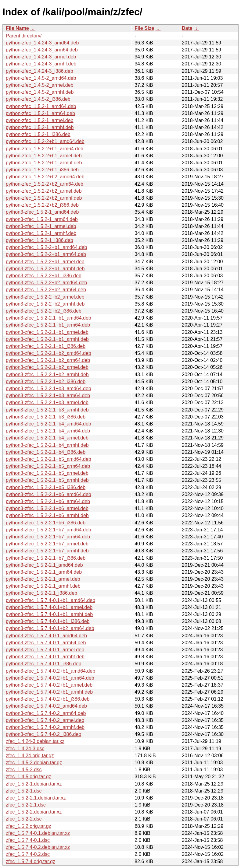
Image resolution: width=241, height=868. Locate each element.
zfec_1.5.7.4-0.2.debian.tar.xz (38, 847)
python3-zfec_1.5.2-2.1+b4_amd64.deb (49, 424)
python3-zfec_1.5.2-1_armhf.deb (41, 233)
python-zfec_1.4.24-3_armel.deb (41, 57)
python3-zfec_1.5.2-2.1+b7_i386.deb (46, 558)
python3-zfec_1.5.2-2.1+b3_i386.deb (46, 417)
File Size (144, 28)
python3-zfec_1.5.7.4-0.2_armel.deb (45, 720)
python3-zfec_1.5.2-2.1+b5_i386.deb (46, 487)
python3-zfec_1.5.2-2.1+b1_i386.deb (46, 346)
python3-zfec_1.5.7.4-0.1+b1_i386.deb (48, 621)
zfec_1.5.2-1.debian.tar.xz (34, 784)
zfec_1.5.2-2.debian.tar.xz (34, 812)
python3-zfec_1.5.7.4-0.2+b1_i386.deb (48, 699)
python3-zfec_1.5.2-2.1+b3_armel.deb (47, 402)
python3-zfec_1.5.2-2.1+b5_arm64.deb (48, 466)
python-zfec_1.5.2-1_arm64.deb (40, 113)
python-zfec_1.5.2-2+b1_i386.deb (42, 170)
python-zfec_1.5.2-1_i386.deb (38, 134)
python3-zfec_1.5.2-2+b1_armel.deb (45, 262)
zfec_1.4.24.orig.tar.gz (30, 756)
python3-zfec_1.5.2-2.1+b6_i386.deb (46, 523)
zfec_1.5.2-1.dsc (24, 791)
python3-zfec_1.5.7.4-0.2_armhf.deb (45, 727)
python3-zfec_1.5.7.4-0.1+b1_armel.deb (49, 607)
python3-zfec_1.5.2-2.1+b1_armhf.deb (47, 339)
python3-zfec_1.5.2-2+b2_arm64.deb (46, 290)
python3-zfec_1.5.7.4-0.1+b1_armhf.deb (49, 614)
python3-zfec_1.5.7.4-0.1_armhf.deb (45, 657)
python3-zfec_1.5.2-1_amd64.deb (42, 212)
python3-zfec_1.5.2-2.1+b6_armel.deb (47, 508)
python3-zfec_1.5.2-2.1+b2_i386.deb (46, 381)
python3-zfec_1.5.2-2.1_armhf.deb (43, 586)
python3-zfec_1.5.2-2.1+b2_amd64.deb (49, 353)
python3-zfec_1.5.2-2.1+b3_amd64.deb (49, 388)
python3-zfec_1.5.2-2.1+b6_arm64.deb (48, 501)
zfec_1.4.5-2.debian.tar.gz (34, 763)
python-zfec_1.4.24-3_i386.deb (40, 71)
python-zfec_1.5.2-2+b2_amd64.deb (45, 177)
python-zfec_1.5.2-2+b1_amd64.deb (45, 141)
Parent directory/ (24, 36)
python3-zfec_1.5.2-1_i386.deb (40, 240)
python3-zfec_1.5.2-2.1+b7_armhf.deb (47, 551)
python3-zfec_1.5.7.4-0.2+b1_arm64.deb (50, 678)
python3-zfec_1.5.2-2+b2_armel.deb (45, 297)
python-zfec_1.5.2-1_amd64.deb (41, 106)
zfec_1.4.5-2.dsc (24, 770)
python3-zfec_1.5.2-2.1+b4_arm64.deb (48, 431)
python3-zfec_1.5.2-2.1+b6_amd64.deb (49, 494)
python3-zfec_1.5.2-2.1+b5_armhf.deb (47, 480)
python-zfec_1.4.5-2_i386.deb (38, 99)
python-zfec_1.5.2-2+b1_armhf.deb (44, 163)
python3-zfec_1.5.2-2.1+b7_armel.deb (47, 544)
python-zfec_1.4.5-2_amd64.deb (41, 78)
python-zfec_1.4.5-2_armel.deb (40, 85)
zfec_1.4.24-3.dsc (25, 749)
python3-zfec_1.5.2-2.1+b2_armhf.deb (47, 374)
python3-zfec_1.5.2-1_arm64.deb (42, 219)
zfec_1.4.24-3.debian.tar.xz (35, 741)
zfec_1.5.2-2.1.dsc (26, 805)
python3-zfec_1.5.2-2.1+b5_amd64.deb (49, 459)
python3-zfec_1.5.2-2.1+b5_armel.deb (47, 473)
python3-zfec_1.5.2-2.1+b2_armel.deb (47, 367)
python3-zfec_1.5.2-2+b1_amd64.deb (46, 247)
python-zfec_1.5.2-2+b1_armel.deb (44, 156)
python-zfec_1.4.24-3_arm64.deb (42, 50)
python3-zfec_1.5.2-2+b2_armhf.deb (45, 304)
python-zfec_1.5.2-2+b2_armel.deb (44, 191)
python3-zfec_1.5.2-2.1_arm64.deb (44, 572)
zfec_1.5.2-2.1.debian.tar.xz (36, 798)
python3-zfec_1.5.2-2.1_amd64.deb (44, 565)
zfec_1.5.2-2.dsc (24, 819)
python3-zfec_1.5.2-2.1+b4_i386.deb (46, 452)
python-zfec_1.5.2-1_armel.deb (40, 120)
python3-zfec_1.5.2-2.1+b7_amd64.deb (49, 530)
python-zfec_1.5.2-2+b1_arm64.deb (45, 149)
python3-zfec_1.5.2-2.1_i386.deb (41, 593)
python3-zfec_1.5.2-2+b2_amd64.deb (46, 283)
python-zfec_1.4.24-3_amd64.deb (42, 43)
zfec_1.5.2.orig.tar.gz (29, 826)
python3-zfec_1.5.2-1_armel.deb (41, 226)
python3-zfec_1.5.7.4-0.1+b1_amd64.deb (50, 600)
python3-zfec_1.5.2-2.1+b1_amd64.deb (49, 318)
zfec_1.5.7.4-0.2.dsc (28, 854)
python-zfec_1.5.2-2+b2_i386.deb (42, 205)
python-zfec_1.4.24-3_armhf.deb (41, 64)
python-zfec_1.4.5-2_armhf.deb (40, 92)
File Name (17, 28)
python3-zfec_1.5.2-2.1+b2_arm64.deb (48, 360)
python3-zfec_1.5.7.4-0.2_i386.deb (43, 734)
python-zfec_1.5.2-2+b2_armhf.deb (44, 198)
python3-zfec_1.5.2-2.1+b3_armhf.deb (47, 410)
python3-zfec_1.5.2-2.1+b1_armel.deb (47, 332)
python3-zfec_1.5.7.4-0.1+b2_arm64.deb (50, 628)
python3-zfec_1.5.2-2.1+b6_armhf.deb (47, 515)
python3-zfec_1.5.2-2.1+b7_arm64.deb (48, 537)
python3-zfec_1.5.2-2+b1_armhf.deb (45, 269)
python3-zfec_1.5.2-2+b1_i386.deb (44, 276)
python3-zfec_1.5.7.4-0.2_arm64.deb (46, 713)
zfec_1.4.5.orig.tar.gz (29, 777)
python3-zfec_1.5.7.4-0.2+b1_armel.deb (49, 685)
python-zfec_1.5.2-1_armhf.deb (40, 127)
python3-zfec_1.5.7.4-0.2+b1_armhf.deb (49, 692)
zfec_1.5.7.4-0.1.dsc (28, 840)
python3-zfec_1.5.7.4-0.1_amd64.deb (46, 636)
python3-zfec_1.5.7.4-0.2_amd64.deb (46, 706)
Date (187, 28)
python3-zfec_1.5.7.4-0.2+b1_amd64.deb (50, 671)
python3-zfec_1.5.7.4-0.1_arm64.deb (46, 643)
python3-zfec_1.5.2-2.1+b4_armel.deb (47, 438)
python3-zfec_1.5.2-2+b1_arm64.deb (46, 254)
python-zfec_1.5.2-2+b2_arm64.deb (45, 184)
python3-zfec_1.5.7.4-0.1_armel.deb (45, 650)
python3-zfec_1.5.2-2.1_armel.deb (43, 579)
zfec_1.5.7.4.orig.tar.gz (31, 861)
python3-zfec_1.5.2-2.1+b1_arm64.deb (48, 325)
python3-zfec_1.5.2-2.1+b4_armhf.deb (47, 445)
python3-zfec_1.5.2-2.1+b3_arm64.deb (48, 395)
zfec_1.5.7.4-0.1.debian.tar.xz (38, 833)
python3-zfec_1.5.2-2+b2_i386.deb (44, 311)
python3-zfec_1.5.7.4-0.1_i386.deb (43, 664)
